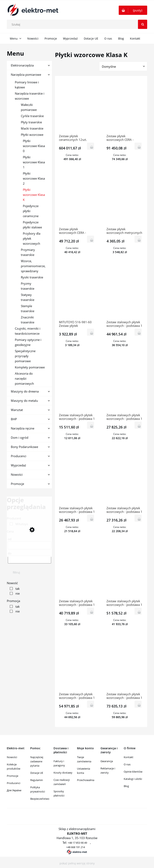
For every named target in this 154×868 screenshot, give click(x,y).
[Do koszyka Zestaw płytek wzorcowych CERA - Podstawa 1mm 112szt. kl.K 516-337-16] (91, 239)
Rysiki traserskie (32, 277)
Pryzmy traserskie (28, 286)
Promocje (17, 484)
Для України (14, 790)
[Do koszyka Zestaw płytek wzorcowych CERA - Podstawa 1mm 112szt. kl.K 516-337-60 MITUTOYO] (138, 146)
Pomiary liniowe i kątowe (27, 85)
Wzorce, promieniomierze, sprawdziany (33, 266)
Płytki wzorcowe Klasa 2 (34, 178)
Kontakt (129, 757)
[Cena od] (29, 545)
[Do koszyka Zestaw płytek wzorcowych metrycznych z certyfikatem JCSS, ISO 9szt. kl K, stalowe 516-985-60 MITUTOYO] (138, 239)
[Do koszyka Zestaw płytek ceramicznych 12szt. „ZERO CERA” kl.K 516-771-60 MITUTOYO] (91, 146)
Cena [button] (10, 531)
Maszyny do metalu (24, 401)
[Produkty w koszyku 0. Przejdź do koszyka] (133, 10)
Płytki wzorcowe (32, 135)
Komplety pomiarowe (30, 367)
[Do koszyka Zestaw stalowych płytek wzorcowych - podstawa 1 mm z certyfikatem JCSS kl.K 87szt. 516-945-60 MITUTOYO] (91, 611)
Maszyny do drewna (25, 391)
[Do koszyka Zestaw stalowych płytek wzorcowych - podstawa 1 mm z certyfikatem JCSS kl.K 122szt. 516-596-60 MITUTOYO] (138, 704)
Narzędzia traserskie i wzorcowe (30, 96)
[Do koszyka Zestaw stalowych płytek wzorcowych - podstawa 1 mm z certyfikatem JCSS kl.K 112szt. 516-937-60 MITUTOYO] (91, 704)
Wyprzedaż (18, 465)
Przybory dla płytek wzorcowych (32, 238)
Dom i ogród (20, 438)
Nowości (17, 474)
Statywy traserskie (28, 297)
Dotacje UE (37, 773)
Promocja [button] (13, 601)
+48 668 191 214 (75, 847)
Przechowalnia (86, 780)
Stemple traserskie (28, 308)
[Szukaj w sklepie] (78, 24)
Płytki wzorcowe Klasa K (34, 195)
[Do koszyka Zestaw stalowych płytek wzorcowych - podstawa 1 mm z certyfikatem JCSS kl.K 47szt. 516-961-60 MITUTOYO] (91, 518)
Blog (126, 786)
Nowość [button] (12, 583)
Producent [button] (14, 518)
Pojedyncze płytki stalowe (32, 225)
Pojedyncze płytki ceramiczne (31, 211)
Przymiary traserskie (28, 252)
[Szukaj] (143, 24)
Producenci (19, 456)
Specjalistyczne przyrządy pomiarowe (25, 356)
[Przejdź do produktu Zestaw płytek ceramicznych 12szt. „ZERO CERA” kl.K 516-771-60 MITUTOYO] (77, 107)
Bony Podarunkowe (24, 447)
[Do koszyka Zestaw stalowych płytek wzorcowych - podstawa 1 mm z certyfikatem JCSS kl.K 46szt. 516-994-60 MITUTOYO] (138, 425)
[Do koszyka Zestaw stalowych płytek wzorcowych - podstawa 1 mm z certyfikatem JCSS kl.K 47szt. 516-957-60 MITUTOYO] (138, 518)
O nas (127, 764)
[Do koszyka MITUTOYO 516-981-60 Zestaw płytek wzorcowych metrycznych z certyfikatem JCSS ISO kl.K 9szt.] (91, 332)
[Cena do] (29, 560)
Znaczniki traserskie (28, 320)
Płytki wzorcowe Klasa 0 (34, 146)
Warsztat (17, 410)
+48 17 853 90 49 (77, 843)
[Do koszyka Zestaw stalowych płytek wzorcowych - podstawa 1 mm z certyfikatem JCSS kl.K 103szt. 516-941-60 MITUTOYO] (138, 611)
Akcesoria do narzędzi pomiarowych (24, 378)
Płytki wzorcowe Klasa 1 (34, 162)
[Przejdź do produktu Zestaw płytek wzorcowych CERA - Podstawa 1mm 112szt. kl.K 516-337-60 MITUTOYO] (125, 107)
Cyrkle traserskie (32, 116)
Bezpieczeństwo (40, 799)
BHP (14, 419)
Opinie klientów (133, 772)
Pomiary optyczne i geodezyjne (28, 342)
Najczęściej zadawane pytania (37, 761)
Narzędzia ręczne (23, 428)
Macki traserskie (32, 128)
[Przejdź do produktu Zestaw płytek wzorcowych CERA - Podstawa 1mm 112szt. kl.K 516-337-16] (77, 200)
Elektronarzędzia (22, 65)
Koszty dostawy (63, 773)
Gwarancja (107, 761)
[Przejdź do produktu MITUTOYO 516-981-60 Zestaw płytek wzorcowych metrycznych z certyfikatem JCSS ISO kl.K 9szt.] (77, 293)
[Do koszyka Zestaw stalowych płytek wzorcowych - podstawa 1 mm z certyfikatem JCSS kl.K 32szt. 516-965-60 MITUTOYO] (91, 425)
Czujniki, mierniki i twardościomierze (28, 331)
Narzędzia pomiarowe (26, 75)
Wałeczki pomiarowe (29, 107)
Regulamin (37, 780)
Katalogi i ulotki (133, 779)
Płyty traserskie (31, 122)
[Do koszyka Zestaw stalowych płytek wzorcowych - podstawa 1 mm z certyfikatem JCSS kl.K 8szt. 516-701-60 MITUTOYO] (138, 332)
